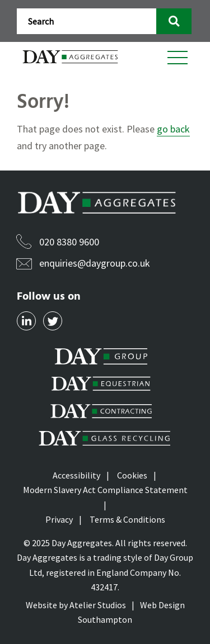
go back (173, 129)
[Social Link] (26, 321)
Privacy (59, 519)
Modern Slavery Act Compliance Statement (105, 490)
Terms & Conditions (127, 519)
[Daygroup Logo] (71, 56)
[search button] (174, 21)
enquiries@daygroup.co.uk (95, 263)
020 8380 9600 (69, 242)
